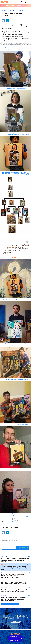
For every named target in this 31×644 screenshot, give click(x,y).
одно (15, 257)
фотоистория (15, 527)
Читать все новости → (10, 604)
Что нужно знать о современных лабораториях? (15, 638)
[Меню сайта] (29, 2)
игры (3, 572)
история (4, 596)
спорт (3, 580)
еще (13, 257)
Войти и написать (23, 548)
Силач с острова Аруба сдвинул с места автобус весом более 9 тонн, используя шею (14, 568)
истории (4, 10)
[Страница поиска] (25, 2)
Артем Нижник (11, 10)
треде (13, 521)
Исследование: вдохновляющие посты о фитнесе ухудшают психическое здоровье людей (15, 584)
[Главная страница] (5, 2)
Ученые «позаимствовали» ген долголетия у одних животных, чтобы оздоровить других (15, 560)
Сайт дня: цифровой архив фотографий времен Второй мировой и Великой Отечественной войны (14, 599)
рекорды (4, 564)
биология (4, 557)
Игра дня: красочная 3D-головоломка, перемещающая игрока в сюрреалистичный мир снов (13, 576)
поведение (5, 588)
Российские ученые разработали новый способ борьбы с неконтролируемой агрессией (14, 591)
